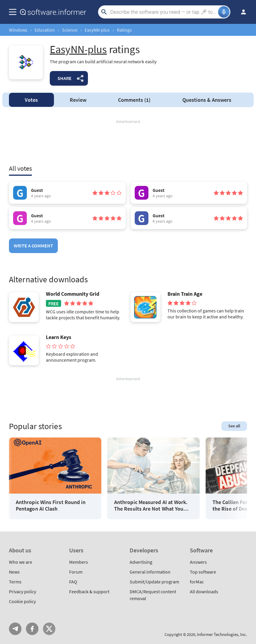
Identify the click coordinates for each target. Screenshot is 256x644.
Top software (203, 572)
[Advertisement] (128, 142)
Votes (31, 100)
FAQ (73, 582)
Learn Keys (59, 337)
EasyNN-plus (97, 30)
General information (150, 572)
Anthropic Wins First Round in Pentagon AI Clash (51, 505)
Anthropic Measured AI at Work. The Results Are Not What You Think (151, 505)
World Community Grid (73, 294)
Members (79, 562)
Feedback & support (89, 591)
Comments (134, 100)
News (14, 572)
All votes (20, 168)
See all (234, 426)
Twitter (49, 629)
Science (70, 30)
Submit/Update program (154, 582)
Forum (76, 572)
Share (65, 78)
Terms (15, 582)
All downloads (204, 591)
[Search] (163, 12)
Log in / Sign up (241, 12)
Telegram (15, 629)
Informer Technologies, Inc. (222, 634)
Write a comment (33, 246)
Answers (207, 100)
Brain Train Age (185, 294)
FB (32, 629)
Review (78, 100)
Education (45, 30)
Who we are (21, 562)
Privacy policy (23, 591)
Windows (18, 30)
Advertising (141, 562)
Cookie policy (22, 601)
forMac (197, 582)
